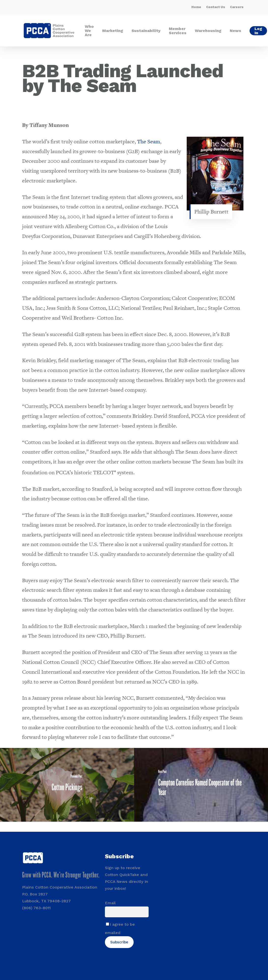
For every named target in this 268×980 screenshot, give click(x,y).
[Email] (127, 912)
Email (110, 903)
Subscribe (119, 942)
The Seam (149, 141)
